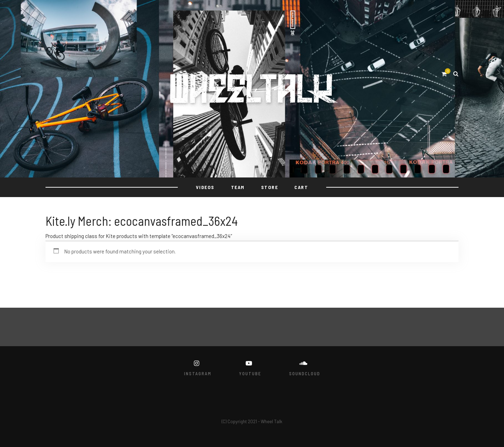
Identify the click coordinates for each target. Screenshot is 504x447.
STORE (270, 187)
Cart (301, 187)
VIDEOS (205, 187)
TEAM (238, 187)
